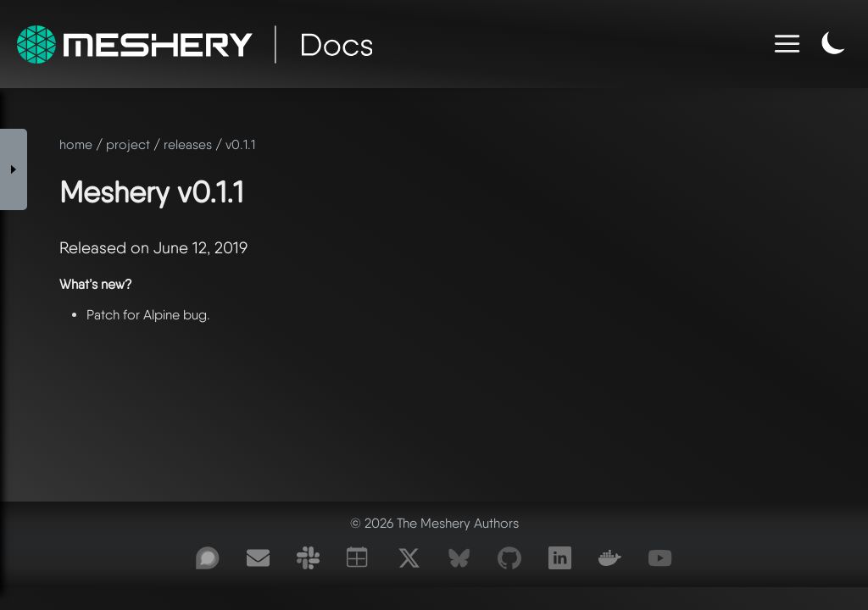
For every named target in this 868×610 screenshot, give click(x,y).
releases (188, 144)
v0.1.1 (241, 144)
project (128, 144)
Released (93, 248)
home (76, 144)
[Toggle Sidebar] (14, 169)
